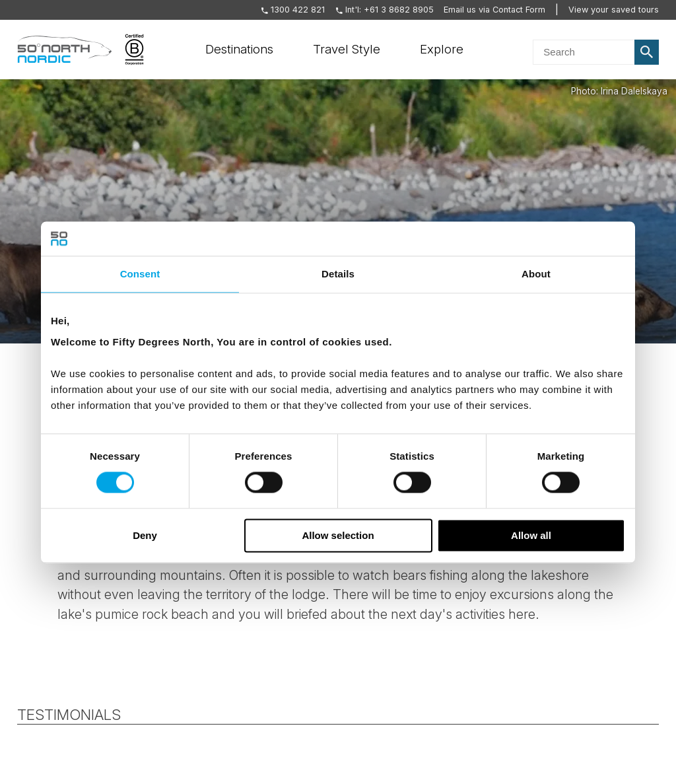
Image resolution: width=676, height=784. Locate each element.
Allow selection (338, 535)
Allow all (531, 535)
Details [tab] (338, 274)
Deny (145, 535)
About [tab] (536, 274)
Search (647, 52)
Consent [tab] (140, 274)
